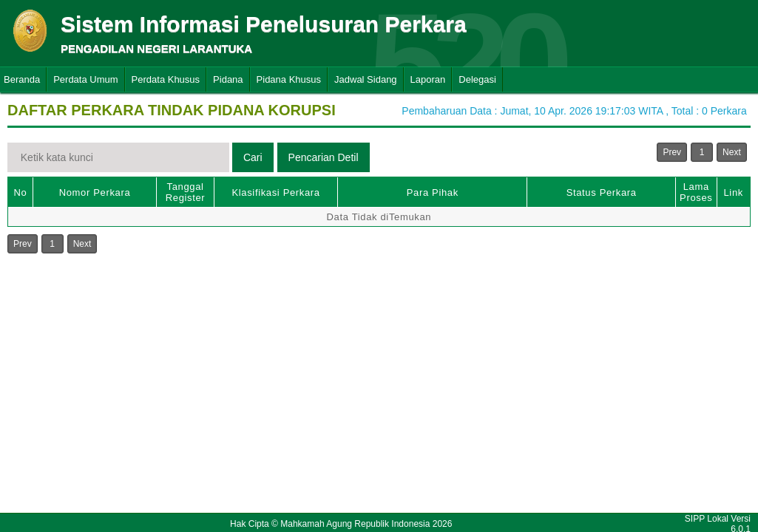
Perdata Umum (85, 79)
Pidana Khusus (289, 79)
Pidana (228, 79)
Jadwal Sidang (366, 79)
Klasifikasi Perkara (275, 192)
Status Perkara (602, 192)
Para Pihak (433, 192)
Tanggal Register (186, 192)
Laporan (428, 79)
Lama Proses (696, 192)
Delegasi (477, 79)
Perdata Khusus (166, 79)
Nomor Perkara (95, 192)
